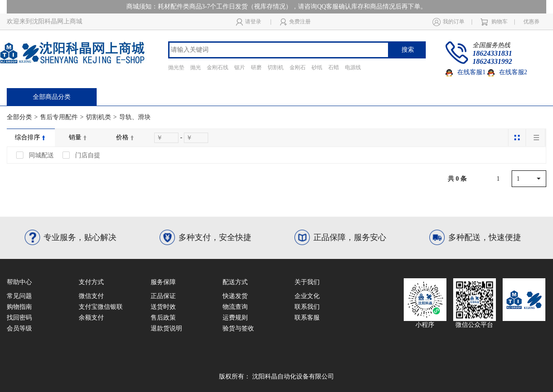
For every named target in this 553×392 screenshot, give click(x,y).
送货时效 (163, 307)
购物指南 (19, 307)
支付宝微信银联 (101, 307)
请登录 (249, 22)
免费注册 (295, 22)
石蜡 (334, 67)
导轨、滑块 (135, 117)
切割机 (276, 67)
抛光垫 (176, 67)
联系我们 (307, 307)
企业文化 (307, 296)
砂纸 (317, 67)
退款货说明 (166, 328)
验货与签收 (238, 328)
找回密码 (19, 318)
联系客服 (307, 318)
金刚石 (298, 67)
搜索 (408, 50)
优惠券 (531, 22)
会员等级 (19, 328)
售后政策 (163, 318)
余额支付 (91, 318)
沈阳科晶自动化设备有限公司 (293, 376)
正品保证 (163, 296)
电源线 (353, 67)
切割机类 (98, 117)
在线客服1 (466, 72)
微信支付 (91, 296)
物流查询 (235, 307)
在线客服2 (507, 72)
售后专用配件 (59, 117)
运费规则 (235, 318)
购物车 (494, 22)
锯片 (240, 67)
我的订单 (448, 22)
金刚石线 (218, 67)
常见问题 (19, 296)
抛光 (196, 67)
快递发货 (235, 296)
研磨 (256, 67)
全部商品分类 (52, 97)
